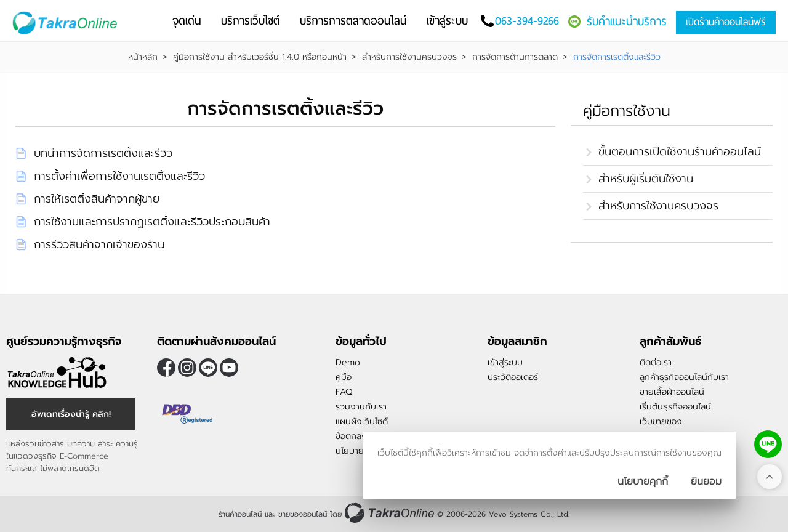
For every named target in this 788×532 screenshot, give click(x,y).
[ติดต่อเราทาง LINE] (768, 444)
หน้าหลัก (143, 57)
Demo (348, 362)
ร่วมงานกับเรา (361, 407)
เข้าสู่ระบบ (505, 362)
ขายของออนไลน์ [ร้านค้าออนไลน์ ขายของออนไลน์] (303, 514)
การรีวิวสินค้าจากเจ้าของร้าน (99, 244)
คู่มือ (344, 377)
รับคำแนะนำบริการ (627, 21)
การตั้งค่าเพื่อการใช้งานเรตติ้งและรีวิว (119, 176)
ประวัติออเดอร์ (513, 377)
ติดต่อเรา (656, 362)
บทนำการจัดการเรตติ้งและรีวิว (103, 153)
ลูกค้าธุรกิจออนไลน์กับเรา (684, 377)
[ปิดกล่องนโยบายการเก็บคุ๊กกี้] (706, 482)
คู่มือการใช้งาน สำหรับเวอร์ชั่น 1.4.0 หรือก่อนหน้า (260, 57)
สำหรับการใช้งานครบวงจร (409, 57)
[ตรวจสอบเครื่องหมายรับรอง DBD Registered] (188, 414)
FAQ (344, 392)
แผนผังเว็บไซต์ (362, 421)
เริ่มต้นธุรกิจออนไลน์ (675, 407)
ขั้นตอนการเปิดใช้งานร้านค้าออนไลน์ (680, 151)
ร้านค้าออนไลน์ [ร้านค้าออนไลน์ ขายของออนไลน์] (240, 514)
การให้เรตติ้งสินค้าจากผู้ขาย (97, 199)
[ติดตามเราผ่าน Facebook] (166, 368)
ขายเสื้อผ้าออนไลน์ (672, 392)
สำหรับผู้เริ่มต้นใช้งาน (646, 179)
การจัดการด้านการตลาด (515, 57)
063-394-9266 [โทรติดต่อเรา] (527, 21)
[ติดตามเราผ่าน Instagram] (187, 368)
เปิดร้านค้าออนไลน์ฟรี (726, 22)
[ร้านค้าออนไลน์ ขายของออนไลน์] (389, 513)
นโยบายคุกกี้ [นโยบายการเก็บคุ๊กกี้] (643, 482)
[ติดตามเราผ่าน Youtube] (229, 368)
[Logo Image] (67, 23)
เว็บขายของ (661, 421)
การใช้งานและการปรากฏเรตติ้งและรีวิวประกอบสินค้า (152, 222)
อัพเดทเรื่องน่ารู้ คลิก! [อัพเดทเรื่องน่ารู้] (71, 414)
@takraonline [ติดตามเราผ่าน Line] (208, 368)
